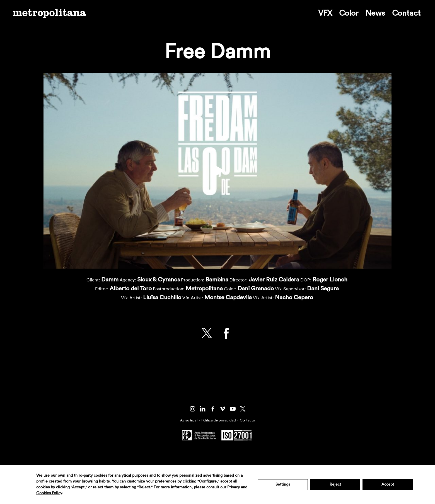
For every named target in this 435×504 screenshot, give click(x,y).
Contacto (247, 420)
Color (349, 13)
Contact (406, 13)
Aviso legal (189, 420)
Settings (283, 484)
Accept (388, 484)
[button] (217, 171)
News (375, 13)
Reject (335, 484)
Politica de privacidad (219, 420)
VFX (325, 13)
